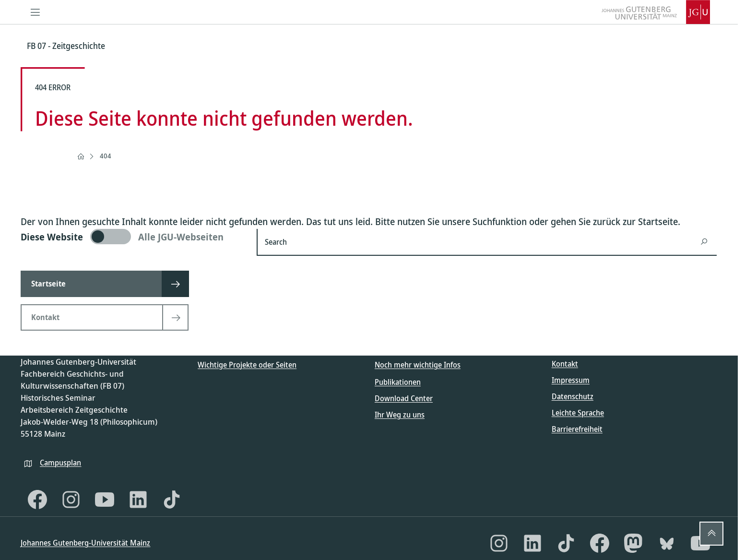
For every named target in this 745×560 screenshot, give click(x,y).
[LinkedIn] (138, 500)
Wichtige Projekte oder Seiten (247, 365)
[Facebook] (37, 500)
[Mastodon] (633, 543)
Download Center (404, 398)
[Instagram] (71, 500)
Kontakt (565, 364)
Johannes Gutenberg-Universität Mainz (85, 543)
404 (106, 156)
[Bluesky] (667, 543)
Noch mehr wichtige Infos (418, 365)
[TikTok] (172, 500)
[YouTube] (105, 500)
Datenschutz (573, 396)
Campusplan (60, 463)
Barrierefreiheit (577, 429)
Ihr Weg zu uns (400, 415)
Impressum (571, 380)
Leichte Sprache (578, 413)
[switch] (133, 237)
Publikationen (398, 382)
